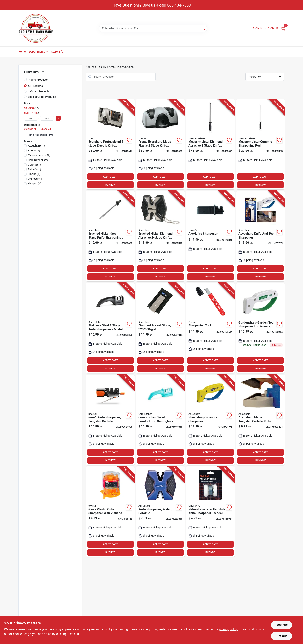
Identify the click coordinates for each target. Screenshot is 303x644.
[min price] (31, 118)
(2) (34, 150)
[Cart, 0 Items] (283, 28)
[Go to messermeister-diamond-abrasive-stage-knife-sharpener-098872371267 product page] (210, 144)
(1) (34, 165)
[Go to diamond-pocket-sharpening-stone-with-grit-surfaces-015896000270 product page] (160, 328)
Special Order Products (42, 97)
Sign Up (273, 28)
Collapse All (30, 129)
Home (22, 52)
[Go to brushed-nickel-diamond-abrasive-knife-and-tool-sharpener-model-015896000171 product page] (160, 236)
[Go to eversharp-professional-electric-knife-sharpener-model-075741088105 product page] (110, 144)
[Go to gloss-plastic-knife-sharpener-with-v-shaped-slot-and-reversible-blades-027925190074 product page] (110, 512)
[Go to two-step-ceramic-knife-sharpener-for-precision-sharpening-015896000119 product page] (160, 512)
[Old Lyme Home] (36, 28)
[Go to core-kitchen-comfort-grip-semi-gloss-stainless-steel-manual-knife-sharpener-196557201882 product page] (160, 420)
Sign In (258, 28)
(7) (36, 146)
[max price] (47, 118)
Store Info (57, 52)
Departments (37, 52)
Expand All (45, 129)
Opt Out (282, 636)
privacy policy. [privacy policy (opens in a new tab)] (229, 629)
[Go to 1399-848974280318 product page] (110, 328)
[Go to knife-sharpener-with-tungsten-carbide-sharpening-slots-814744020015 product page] (110, 420)
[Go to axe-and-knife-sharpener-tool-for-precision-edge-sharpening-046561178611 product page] (210, 236)
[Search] (204, 28)
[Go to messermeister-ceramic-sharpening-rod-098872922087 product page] (260, 144)
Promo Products (38, 80)
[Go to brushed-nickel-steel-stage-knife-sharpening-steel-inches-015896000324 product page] (110, 236)
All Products (35, 86)
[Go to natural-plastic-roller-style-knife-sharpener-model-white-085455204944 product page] (210, 512)
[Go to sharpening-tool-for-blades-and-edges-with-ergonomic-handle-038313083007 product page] (210, 328)
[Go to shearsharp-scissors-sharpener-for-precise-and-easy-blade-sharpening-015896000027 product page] (210, 420)
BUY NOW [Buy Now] (110, 185)
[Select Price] (58, 118)
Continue (281, 625)
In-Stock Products (39, 91)
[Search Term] (153, 28)
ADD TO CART (110, 177)
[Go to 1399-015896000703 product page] (260, 236)
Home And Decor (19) (40, 135)
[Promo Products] (25, 79)
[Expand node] (25, 135)
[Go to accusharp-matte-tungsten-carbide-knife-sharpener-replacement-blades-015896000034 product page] (260, 420)
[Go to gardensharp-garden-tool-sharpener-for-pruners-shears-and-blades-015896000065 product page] (260, 328)
